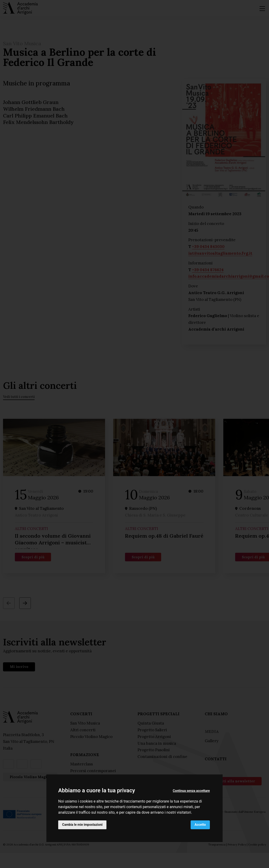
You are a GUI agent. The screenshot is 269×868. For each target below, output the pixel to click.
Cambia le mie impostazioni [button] (82, 825)
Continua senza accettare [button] (191, 791)
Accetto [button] (200, 825)
